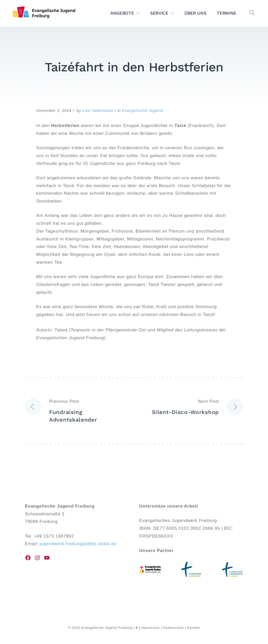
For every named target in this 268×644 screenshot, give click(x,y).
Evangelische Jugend (142, 110)
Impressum (150, 628)
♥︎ (137, 628)
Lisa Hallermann (98, 110)
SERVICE (159, 13)
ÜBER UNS (195, 13)
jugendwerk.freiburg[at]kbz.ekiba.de (78, 544)
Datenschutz (173, 628)
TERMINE (227, 13)
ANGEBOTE (122, 13)
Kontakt (194, 628)
